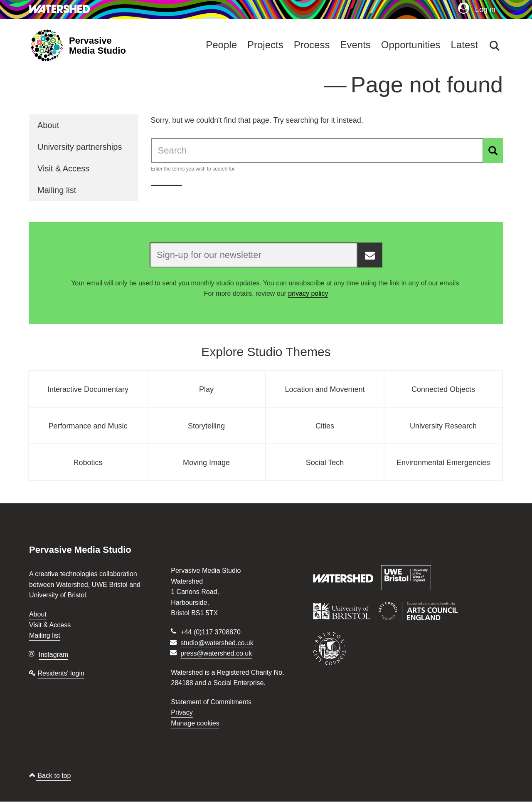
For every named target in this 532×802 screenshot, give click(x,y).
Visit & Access (63, 168)
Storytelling (206, 426)
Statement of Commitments (211, 702)
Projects (265, 45)
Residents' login (61, 673)
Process (312, 45)
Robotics (88, 463)
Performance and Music (88, 426)
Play (206, 389)
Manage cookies (195, 723)
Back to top (50, 776)
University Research (443, 426)
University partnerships (80, 147)
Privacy (182, 712)
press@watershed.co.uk (216, 653)
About (48, 125)
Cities (325, 426)
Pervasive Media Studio (97, 46)
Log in (477, 9)
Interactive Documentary (88, 389)
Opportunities (411, 45)
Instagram (53, 655)
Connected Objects (443, 389)
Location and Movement (325, 389)
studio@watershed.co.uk (217, 643)
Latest (464, 45)
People (221, 45)
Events (355, 45)
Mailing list (57, 190)
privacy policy (308, 293)
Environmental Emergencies (443, 463)
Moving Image (206, 463)
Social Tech (325, 463)
